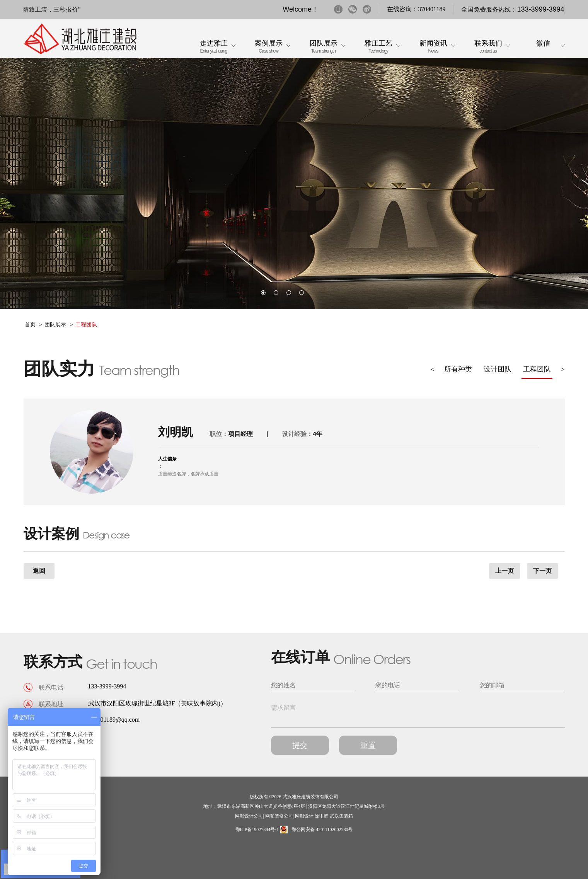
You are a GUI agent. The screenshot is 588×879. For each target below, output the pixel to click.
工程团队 (86, 325)
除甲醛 (322, 816)
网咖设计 (304, 816)
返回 (39, 571)
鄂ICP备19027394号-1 (257, 830)
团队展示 (55, 325)
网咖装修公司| (280, 816)
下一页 (542, 571)
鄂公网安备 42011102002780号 (316, 830)
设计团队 (498, 369)
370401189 (432, 9)
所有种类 (458, 369)
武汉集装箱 (341, 816)
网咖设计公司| (249, 816)
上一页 (504, 571)
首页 (30, 325)
